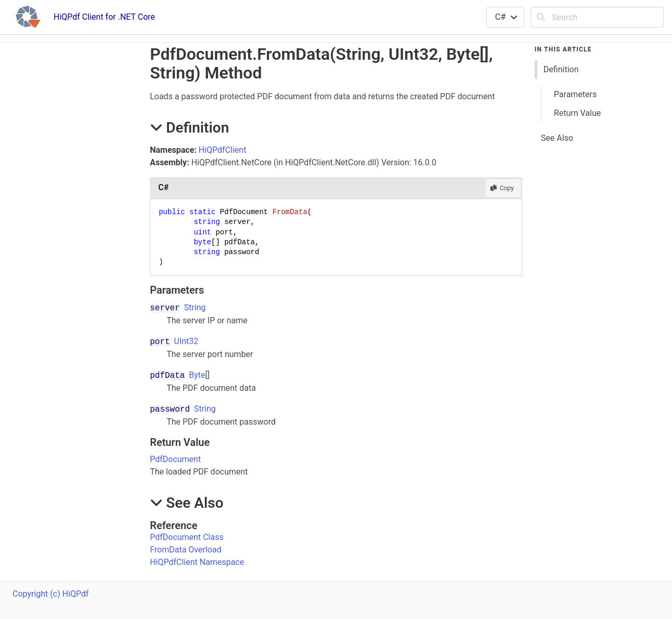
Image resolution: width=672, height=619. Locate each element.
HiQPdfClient (223, 150)
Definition (561, 69)
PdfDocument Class (186, 537)
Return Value (577, 113)
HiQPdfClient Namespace (197, 562)
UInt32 (186, 341)
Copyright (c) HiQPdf (51, 594)
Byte (197, 375)
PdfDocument (175, 459)
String (195, 307)
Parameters (575, 94)
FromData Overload (185, 550)
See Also (557, 138)
